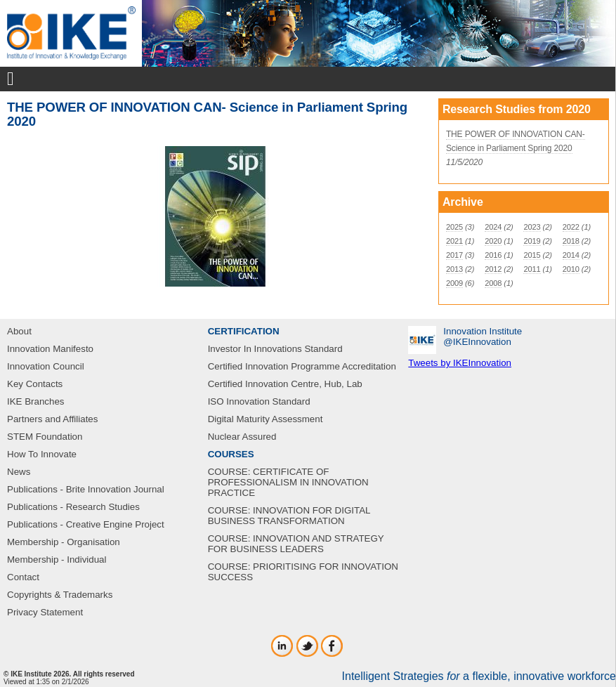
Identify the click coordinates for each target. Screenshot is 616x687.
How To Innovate (42, 454)
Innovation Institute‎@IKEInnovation (483, 336)
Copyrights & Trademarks (60, 595)
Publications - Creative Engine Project (86, 524)
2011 (532, 269)
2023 (532, 227)
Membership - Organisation (64, 542)
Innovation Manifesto (50, 349)
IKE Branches (36, 401)
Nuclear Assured (242, 437)
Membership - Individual (57, 560)
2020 (493, 241)
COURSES (231, 454)
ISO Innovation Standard (259, 401)
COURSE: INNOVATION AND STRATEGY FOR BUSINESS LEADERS (296, 544)
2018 (571, 241)
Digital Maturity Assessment (266, 419)
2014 (571, 255)
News (19, 472)
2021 (454, 241)
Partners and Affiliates (52, 419)
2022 (571, 227)
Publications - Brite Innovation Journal (86, 489)
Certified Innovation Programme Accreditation (302, 366)
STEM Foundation (45, 437)
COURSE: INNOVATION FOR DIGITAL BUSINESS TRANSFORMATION (289, 516)
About (19, 331)
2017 (454, 255)
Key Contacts (35, 384)
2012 (493, 269)
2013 (454, 269)
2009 (454, 283)
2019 (532, 241)
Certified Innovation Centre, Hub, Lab (285, 384)
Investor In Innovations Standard (275, 349)
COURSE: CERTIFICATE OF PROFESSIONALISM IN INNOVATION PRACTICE (288, 482)
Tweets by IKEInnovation (460, 363)
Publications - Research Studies (73, 507)
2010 (571, 269)
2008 (493, 283)
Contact (23, 577)
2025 (454, 227)
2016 (493, 255)
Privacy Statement (45, 612)
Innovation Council (46, 366)
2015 (532, 255)
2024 (493, 227)
